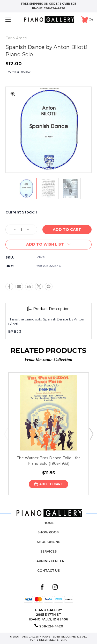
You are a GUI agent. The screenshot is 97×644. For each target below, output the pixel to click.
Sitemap (63, 640)
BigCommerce (71, 637)
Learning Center (48, 561)
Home (49, 523)
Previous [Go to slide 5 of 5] (6, 434)
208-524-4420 (55, 8)
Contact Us (48, 571)
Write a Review (19, 72)
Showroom (48, 532)
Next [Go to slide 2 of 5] (91, 434)
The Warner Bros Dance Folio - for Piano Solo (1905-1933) (48, 461)
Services (48, 551)
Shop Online (48, 542)
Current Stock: (21, 212)
